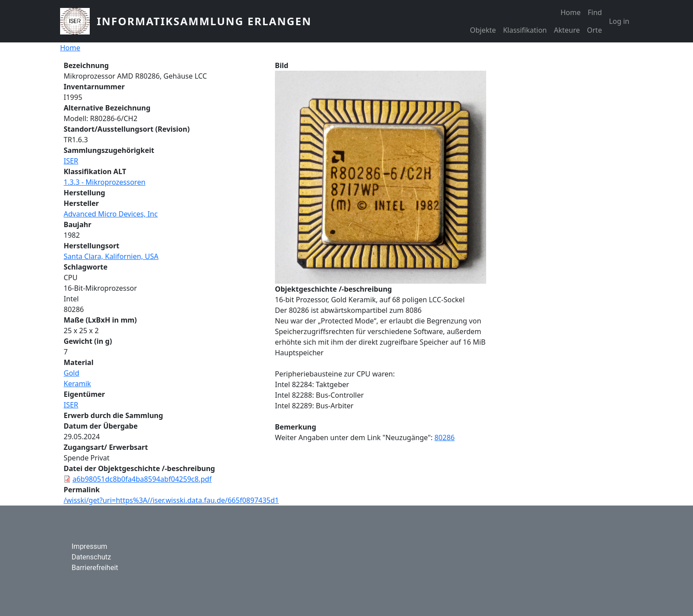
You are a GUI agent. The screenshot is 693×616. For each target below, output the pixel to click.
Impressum (89, 546)
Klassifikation (525, 30)
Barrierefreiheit (95, 568)
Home (571, 12)
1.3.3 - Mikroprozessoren (105, 182)
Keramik (77, 384)
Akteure (567, 30)
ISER (71, 161)
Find (595, 12)
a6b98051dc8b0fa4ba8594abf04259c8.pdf (142, 479)
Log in (619, 21)
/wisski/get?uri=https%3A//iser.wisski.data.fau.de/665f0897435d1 (171, 500)
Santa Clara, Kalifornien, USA (111, 256)
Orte (594, 30)
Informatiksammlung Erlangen (204, 21)
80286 (445, 437)
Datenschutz (91, 557)
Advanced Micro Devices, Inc (111, 214)
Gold (71, 373)
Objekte (483, 30)
